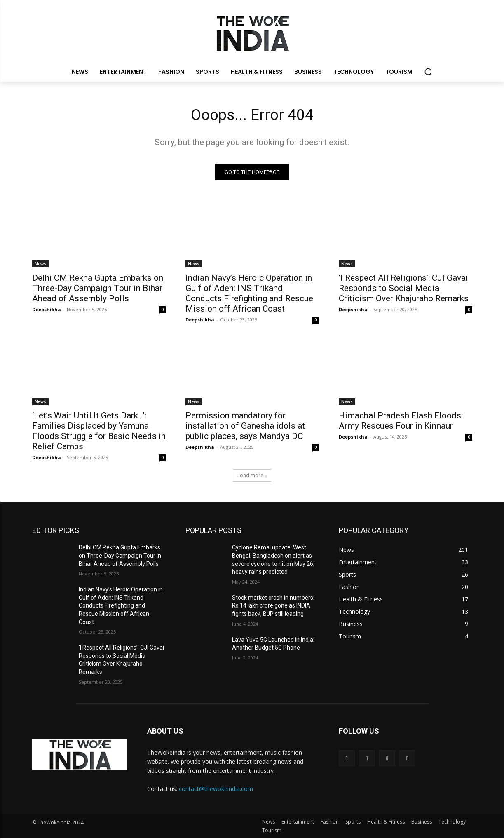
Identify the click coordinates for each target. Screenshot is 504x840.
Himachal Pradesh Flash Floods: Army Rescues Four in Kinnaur (401, 423)
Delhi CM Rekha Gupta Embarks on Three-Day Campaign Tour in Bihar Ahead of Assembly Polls (98, 290)
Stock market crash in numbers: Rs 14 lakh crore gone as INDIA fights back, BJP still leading (273, 607)
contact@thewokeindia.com (216, 790)
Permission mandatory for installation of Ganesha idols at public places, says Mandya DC (245, 428)
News (40, 266)
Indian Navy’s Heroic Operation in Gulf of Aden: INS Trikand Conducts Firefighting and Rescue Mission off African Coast (249, 295)
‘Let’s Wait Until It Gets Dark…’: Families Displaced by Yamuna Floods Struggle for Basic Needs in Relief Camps (99, 433)
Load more (252, 477)
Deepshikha (47, 311)
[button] (428, 72)
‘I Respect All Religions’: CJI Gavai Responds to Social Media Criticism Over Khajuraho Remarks (404, 290)
